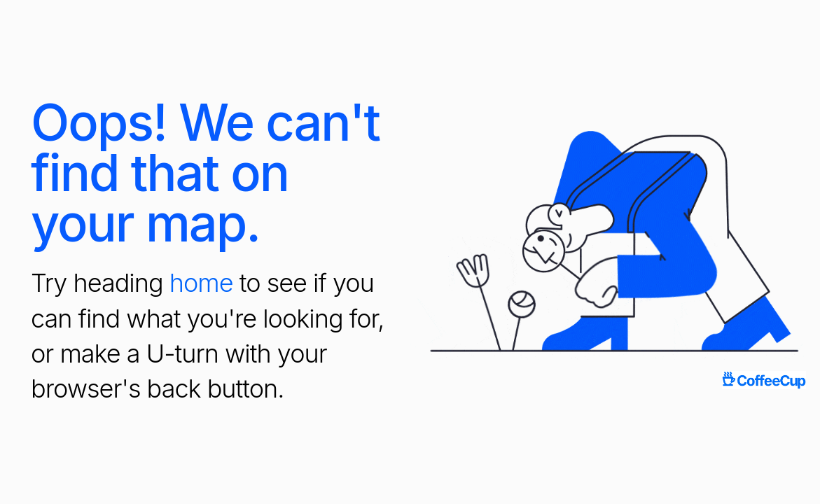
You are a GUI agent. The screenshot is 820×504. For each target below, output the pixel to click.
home (201, 283)
